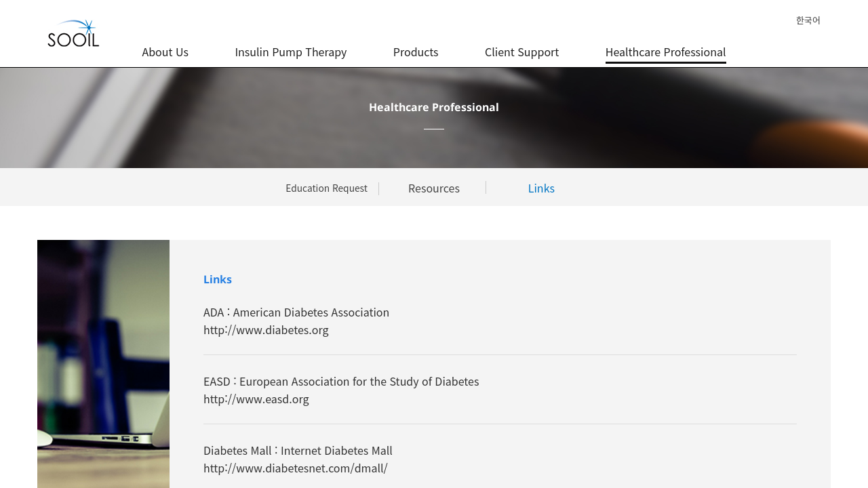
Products (416, 44)
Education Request (327, 188)
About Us (165, 44)
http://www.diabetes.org (266, 329)
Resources (434, 188)
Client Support (522, 44)
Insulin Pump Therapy (291, 44)
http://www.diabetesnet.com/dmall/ (296, 468)
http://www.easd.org (256, 399)
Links (541, 188)
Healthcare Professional (666, 44)
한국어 (808, 20)
